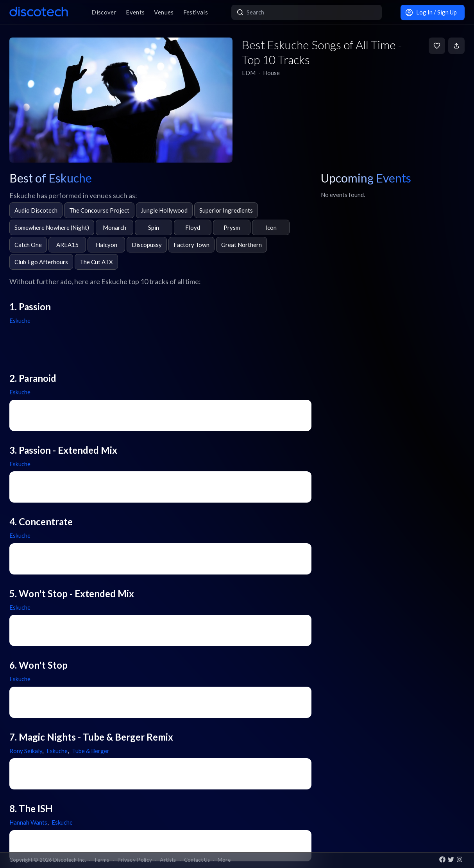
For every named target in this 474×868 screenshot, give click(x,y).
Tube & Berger (91, 751)
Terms (102, 860)
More (224, 860)
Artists (168, 860)
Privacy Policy (135, 860)
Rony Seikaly (26, 751)
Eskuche (20, 320)
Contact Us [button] (197, 860)
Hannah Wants (28, 822)
